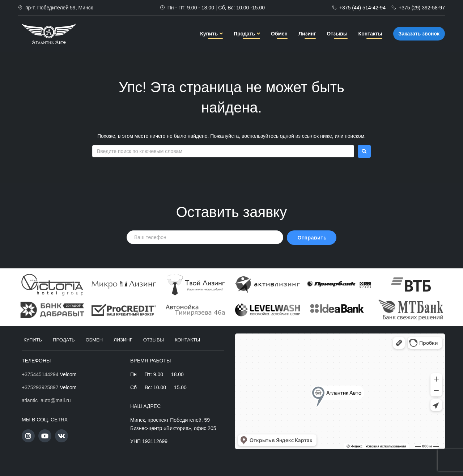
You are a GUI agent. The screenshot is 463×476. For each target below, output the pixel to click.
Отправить (312, 238)
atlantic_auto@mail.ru (46, 400)
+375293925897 (40, 387)
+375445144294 (40, 374)
